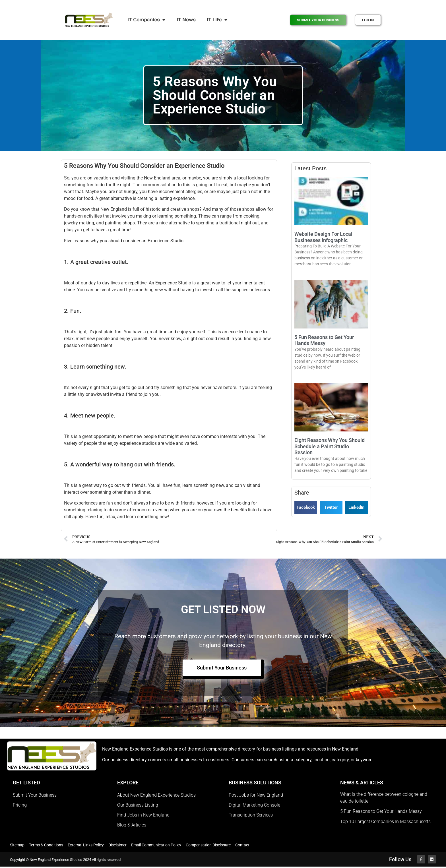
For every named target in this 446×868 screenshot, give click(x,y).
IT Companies (146, 20)
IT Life (217, 20)
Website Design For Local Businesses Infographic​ (323, 237)
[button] (306, 508)
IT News (186, 20)
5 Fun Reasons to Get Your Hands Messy (324, 340)
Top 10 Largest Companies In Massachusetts (385, 822)
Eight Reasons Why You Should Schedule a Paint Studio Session (330, 446)
